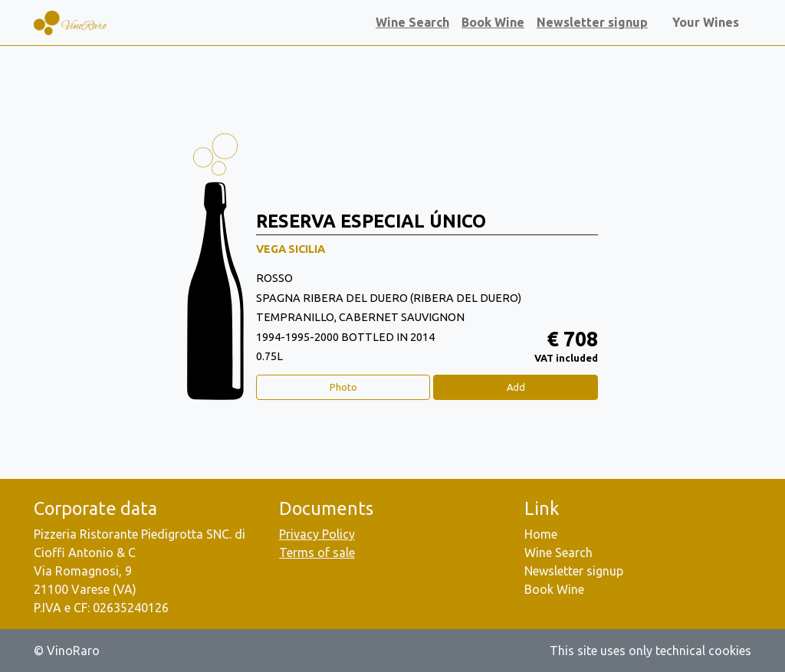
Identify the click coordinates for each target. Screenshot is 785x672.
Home (541, 534)
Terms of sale (317, 552)
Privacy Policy (317, 534)
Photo (343, 387)
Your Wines (709, 22)
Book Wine (493, 22)
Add (516, 387)
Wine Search (412, 22)
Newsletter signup (592, 22)
